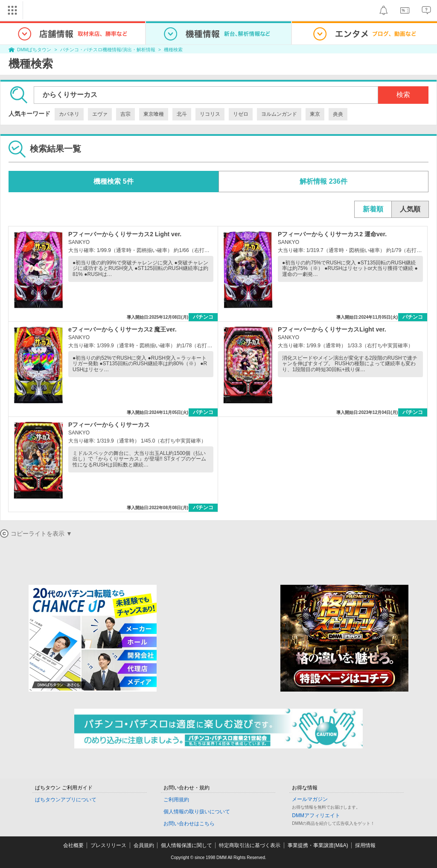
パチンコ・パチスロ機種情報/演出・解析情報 (108, 50)
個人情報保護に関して (186, 845)
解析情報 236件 (323, 181)
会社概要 (73, 845)
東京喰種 (154, 114)
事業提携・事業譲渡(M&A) (318, 845)
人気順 (410, 209)
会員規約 (144, 845)
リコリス (210, 114)
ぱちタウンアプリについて (66, 800)
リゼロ (241, 114)
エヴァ (100, 114)
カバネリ (69, 114)
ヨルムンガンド (279, 114)
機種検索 (173, 50)
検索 (403, 95)
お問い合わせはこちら (189, 824)
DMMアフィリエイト (316, 815)
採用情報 (365, 845)
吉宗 (125, 114)
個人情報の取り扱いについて (197, 812)
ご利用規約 (176, 800)
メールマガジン (310, 799)
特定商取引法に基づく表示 (250, 845)
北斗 (182, 114)
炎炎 (338, 114)
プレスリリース (108, 845)
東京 (315, 114)
